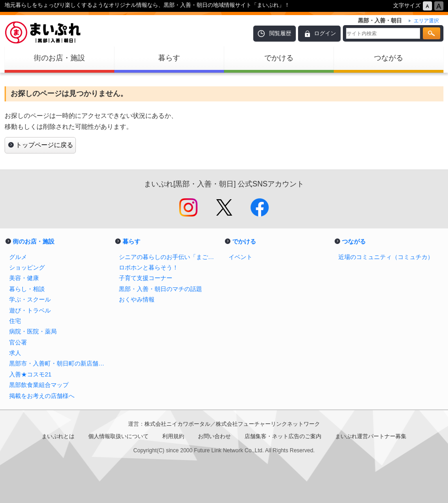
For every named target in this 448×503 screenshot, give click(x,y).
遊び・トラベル (30, 310)
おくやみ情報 (137, 299)
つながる (389, 58)
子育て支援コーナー (146, 278)
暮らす (169, 58)
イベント (240, 257)
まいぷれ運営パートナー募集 (371, 436)
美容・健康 (24, 278)
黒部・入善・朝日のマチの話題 (160, 289)
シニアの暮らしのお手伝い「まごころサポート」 (169, 257)
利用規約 (173, 436)
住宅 (15, 321)
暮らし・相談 (27, 289)
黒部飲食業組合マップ (39, 385)
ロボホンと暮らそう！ (149, 267)
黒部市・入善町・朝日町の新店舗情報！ (59, 363)
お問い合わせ (214, 436)
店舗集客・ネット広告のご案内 (283, 436)
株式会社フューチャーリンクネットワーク (268, 424)
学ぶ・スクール (30, 299)
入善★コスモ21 (30, 374)
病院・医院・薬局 (33, 331)
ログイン (325, 33)
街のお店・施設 (59, 58)
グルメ (18, 257)
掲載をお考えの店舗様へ (42, 396)
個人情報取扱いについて (118, 436)
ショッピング (27, 267)
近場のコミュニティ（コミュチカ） (386, 257)
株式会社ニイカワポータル (177, 424)
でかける (279, 58)
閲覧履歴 (280, 33)
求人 (15, 353)
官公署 (18, 342)
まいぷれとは (58, 436)
